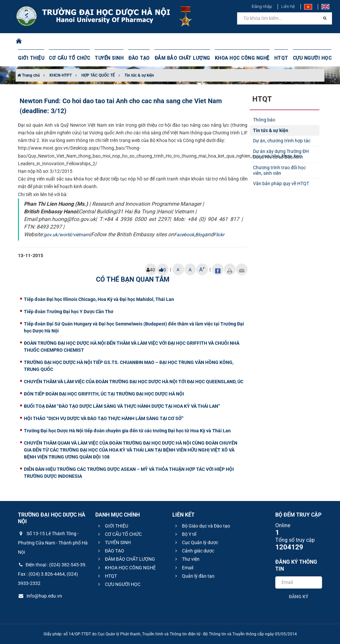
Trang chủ (29, 75)
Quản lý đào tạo (194, 576)
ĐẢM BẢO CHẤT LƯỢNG (179, 58)
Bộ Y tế (185, 534)
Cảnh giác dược (194, 551)
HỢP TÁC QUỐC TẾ (98, 75)
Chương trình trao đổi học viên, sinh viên (279, 170)
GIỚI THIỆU (31, 58)
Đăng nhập (262, 6)
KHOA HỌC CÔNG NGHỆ (238, 58)
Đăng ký (299, 597)
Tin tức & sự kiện (139, 75)
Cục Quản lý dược (196, 542)
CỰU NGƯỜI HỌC (307, 58)
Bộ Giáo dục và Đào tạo (202, 526)
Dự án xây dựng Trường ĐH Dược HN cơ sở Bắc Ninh (281, 154)
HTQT (277, 58)
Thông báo (264, 120)
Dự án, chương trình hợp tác (282, 141)
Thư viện (186, 559)
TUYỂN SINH (108, 58)
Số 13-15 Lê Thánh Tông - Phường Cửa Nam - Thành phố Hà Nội (53, 543)
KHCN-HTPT (61, 75)
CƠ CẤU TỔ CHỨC (69, 58)
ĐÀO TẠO (137, 58)
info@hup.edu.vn (40, 596)
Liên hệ (288, 6)
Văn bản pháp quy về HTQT (281, 183)
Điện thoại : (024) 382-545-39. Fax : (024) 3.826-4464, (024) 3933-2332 (52, 574)
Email (183, 568)
